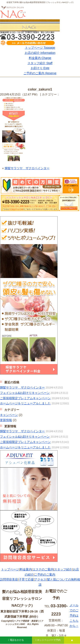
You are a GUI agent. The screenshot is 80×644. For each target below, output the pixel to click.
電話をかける (16, 640)
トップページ (40, 48)
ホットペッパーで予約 (48, 640)
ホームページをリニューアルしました (25, 403)
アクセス (40, 579)
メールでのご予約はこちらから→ (74, 615)
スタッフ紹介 (40, 63)
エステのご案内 (43, 569)
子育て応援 (26, 579)
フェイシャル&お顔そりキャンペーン (25, 393)
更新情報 (6, 420)
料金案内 (40, 58)
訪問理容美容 (9, 579)
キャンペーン (9, 415)
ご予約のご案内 (40, 73)
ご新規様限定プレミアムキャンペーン (25, 398)
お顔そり (40, 68)
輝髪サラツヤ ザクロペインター (27, 168)
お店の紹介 (40, 53)
